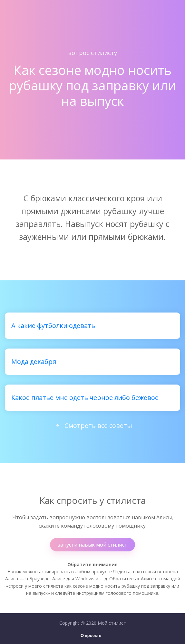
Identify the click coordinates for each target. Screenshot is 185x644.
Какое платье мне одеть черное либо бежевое (85, 398)
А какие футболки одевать (53, 326)
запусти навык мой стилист (92, 545)
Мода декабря (34, 362)
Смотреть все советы (92, 426)
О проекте (91, 636)
